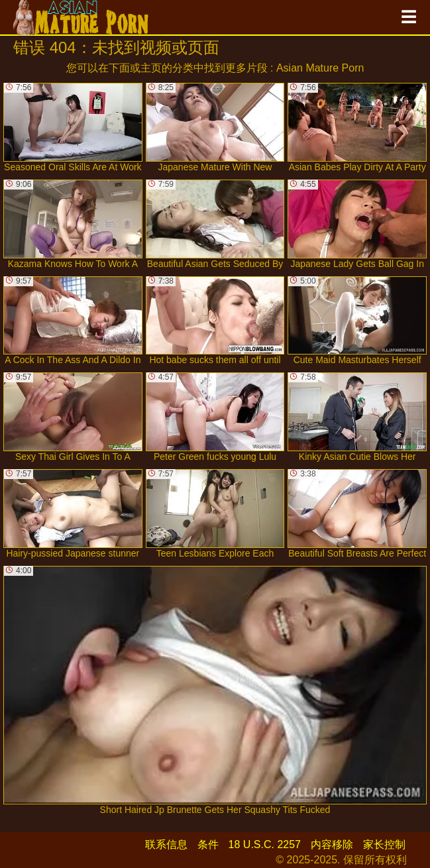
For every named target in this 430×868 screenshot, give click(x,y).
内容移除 (332, 844)
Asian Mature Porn (320, 68)
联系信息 (166, 844)
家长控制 (384, 844)
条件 (208, 844)
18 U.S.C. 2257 (265, 844)
